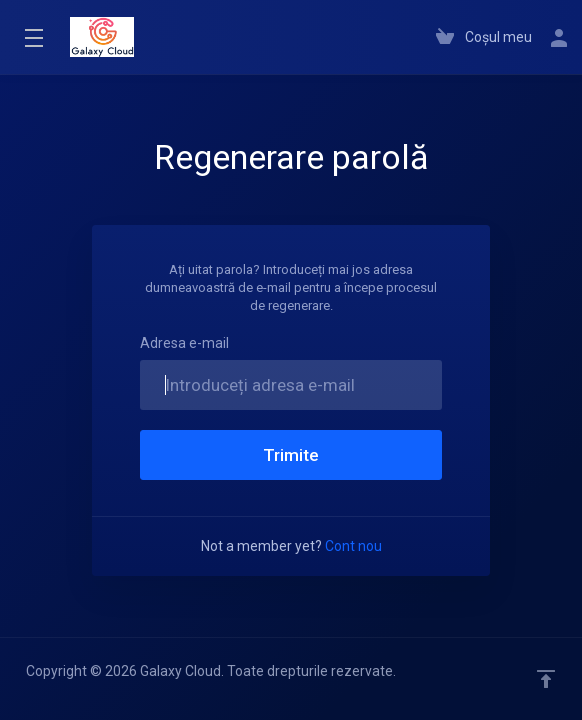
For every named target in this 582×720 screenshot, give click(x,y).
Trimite (291, 455)
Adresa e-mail (184, 343)
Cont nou (353, 546)
